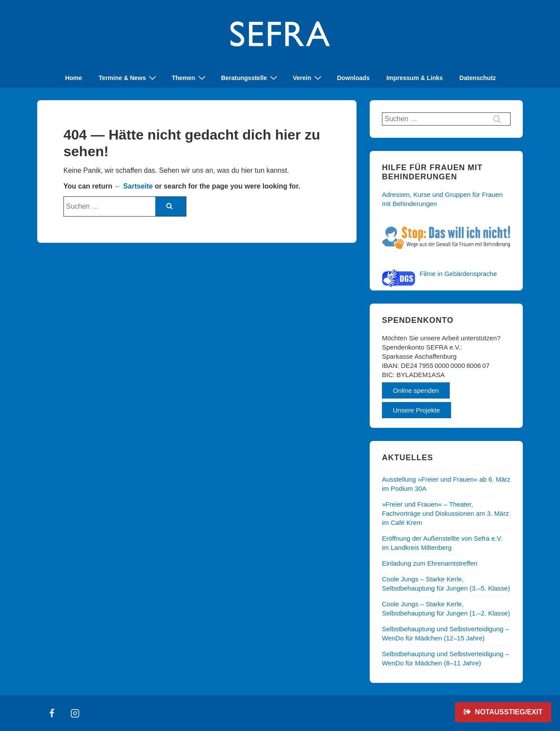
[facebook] (52, 713)
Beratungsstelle (250, 78)
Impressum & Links (415, 78)
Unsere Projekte (416, 410)
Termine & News (129, 78)
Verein (308, 78)
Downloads (353, 78)
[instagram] (75, 713)
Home (74, 78)
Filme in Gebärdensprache (458, 274)
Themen (190, 78)
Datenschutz (478, 78)
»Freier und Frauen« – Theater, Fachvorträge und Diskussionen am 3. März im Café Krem (445, 513)
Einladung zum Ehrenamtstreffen (430, 563)
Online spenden (416, 390)
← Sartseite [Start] (133, 186)
